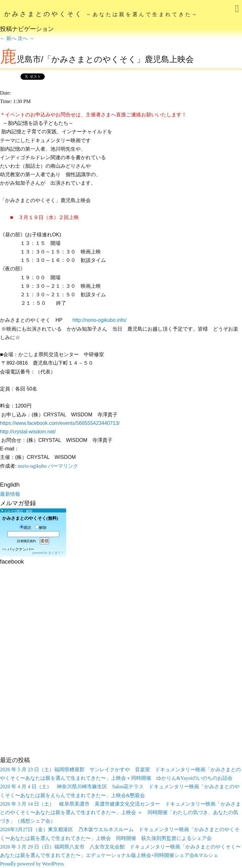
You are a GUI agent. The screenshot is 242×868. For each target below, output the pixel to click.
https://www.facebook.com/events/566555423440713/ (60, 423)
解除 (41, 528)
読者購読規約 (26, 541)
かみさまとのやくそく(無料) (30, 518)
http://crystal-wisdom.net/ (28, 432)
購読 (25, 528)
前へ (8, 38)
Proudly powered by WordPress (32, 864)
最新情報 (10, 494)
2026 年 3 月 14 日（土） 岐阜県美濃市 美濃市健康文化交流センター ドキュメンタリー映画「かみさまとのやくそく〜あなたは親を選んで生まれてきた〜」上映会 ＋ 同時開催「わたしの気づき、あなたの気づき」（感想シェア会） (120, 812)
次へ (26, 38)
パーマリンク (63, 466)
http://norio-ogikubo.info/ (100, 320)
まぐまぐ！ (56, 553)
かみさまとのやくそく (101, 14)
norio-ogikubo (32, 466)
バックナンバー (21, 549)
